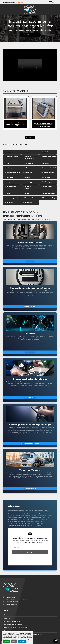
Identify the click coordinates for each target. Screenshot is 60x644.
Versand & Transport (30, 489)
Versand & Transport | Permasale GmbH (16, 628)
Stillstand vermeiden (30, 398)
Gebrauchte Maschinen (30, 307)
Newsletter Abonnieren (11, 2)
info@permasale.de (11, 605)
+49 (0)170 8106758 (12, 602)
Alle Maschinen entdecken (30, 35)
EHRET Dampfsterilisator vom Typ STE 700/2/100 (16, 124)
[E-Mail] (30, 547)
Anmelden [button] (30, 552)
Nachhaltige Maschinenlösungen (30, 443)
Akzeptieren (6, 642)
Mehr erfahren (22, 642)
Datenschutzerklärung (23, 639)
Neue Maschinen (30, 261)
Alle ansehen (30, 138)
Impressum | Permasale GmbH (13, 625)
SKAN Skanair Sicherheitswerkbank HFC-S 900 (44, 124)
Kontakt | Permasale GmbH (12, 621)
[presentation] (28, 132)
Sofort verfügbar (30, 352)
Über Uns (7, 618)
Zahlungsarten (9, 631)
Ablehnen (14, 642)
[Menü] (50, 2)
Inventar (7, 615)
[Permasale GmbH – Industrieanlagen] (11, 588)
